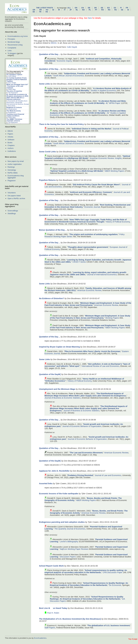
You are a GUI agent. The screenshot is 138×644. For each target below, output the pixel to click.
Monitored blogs (14, 42)
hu (47, 10)
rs (109, 10)
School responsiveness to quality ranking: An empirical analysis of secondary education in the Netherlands (86, 571)
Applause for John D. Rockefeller (54, 471)
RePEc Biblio (13, 173)
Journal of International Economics (102, 275)
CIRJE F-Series (79, 262)
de (89, 8)
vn (47, 12)
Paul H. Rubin (53, 613)
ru (116, 10)
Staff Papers (50, 628)
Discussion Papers (68, 557)
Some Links (45, 84)
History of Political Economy (118, 222)
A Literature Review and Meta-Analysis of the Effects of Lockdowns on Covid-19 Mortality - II (88, 102)
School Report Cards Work (51, 566)
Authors (11, 148)
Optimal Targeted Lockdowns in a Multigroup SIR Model (87, 157)
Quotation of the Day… (50, 54)
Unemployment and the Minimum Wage (57, 389)
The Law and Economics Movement (86, 453)
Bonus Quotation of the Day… (53, 230)
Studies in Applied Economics (103, 91)
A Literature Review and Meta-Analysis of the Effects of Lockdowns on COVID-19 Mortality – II (88, 112)
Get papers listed (14, 196)
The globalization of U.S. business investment (109, 625)
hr (40, 10)
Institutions (12, 151)
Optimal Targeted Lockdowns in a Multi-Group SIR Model (77, 171)
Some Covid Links (48, 152)
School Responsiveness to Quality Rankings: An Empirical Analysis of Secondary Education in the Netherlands (89, 584)
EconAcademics (40, 638)
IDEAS (10, 131)
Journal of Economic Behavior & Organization (82, 426)
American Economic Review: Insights (106, 158)
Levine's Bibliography (69, 542)
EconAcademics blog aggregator (16, 177)
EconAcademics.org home (18, 36)
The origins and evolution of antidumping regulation (94, 234)
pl (90, 10)
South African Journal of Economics (69, 76)
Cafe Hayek (72, 47)
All (69, 8)
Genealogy (12, 170)
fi (121, 8)
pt (96, 10)
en (76, 8)
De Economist (115, 585)
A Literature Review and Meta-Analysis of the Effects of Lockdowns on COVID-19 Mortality (88, 89)
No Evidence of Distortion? (52, 298)
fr (127, 8)
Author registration (15, 164)
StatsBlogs (12, 213)
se (122, 10)
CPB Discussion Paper (113, 572)
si (128, 10)
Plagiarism (12, 181)
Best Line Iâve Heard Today (53, 608)
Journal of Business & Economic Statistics (63, 398)
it (65, 10)
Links (10, 51)
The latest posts (45, 8)
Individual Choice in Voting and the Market (91, 129)
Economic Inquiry (64, 61)
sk (34, 12)
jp (71, 10)
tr (40, 12)
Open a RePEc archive (16, 198)
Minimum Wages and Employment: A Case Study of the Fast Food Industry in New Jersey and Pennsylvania (90, 317)
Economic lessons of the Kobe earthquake (59, 494)
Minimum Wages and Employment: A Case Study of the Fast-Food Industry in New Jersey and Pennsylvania (88, 304)
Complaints (12, 48)
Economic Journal (92, 207)
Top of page (133, 639)
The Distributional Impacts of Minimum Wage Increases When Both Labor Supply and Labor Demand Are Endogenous (85, 395)
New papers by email (16, 161)
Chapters (11, 145)
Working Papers (112, 318)
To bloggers (12, 53)
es (115, 8)
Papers (10, 134)
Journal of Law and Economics (108, 475)
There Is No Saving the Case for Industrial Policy (61, 124)
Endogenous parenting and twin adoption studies (62, 522)
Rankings (11, 167)
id (53, 10)
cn (82, 8)
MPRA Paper (115, 103)
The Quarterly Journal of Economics (70, 529)
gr (34, 10)
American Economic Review (89, 290)
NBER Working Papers (115, 171)
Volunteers (12, 193)
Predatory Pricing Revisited (80, 475)
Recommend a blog (15, 45)
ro (102, 10)
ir (59, 10)
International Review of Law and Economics (100, 366)
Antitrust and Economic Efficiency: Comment (91, 192)
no (83, 10)
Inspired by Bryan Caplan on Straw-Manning (59, 347)
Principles (11, 39)
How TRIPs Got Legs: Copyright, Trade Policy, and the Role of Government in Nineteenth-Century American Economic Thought (86, 221)
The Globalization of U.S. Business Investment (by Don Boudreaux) (70, 619)
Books (10, 143)
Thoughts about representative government (88, 247)
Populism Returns (47, 180)
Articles (10, 137)
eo (109, 8)
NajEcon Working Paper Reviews (74, 549)
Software (11, 140)
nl (77, 10)
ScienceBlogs (13, 211)
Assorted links (46, 484)
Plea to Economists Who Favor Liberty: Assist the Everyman (93, 351)
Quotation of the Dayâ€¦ (50, 374)
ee (102, 8)
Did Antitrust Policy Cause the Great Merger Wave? (97, 185)
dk (96, 8)
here (90, 18)
